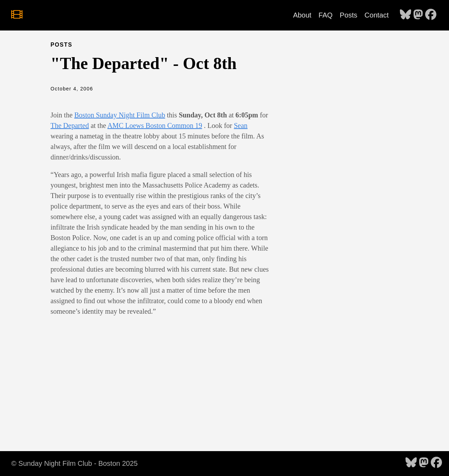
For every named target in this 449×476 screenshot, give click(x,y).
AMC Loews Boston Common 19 (155, 125)
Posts (349, 15)
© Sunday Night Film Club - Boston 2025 (74, 463)
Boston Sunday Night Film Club (120, 115)
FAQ (326, 15)
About (302, 15)
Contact (377, 15)
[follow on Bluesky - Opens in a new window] (406, 15)
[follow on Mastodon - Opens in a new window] (418, 15)
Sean (241, 125)
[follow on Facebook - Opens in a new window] (431, 15)
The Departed (70, 125)
